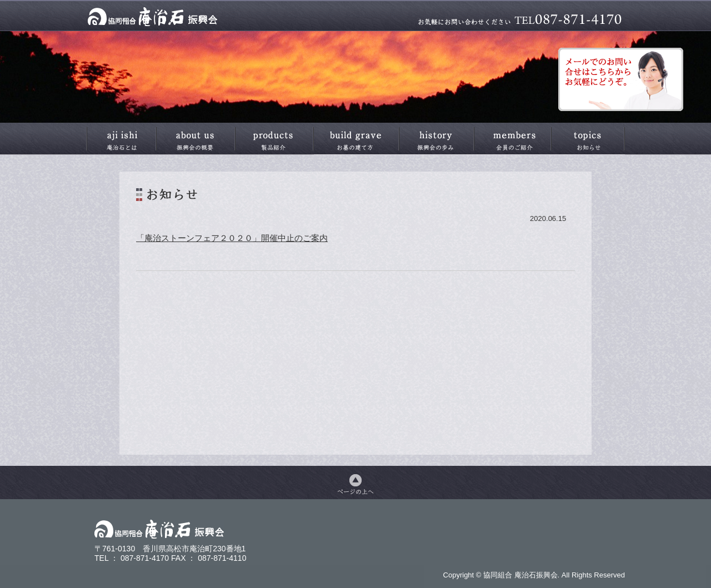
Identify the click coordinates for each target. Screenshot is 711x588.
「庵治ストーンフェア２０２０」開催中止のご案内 (232, 238)
